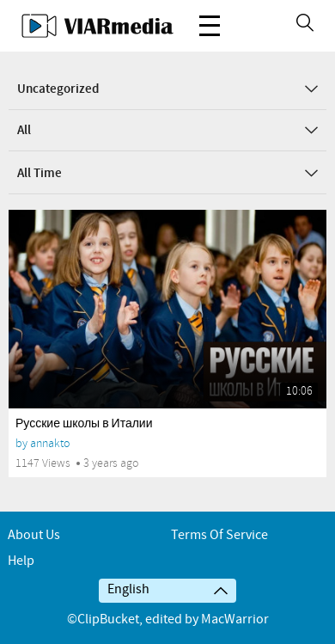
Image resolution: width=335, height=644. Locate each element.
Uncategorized (167, 89)
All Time (167, 174)
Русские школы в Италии (84, 424)
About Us (34, 535)
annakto (50, 443)
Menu (210, 17)
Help (21, 561)
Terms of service (219, 535)
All (167, 131)
